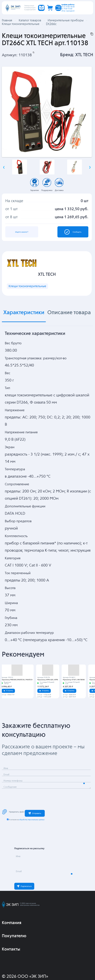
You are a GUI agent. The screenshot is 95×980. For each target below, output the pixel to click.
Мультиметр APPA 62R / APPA (48, 693)
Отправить (35, 827)
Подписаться (24, 900)
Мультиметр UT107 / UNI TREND (74, 693)
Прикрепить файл (13, 825)
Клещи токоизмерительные (33, 298)
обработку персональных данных (32, 833)
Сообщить (68, 238)
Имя (21, 873)
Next (90, 172)
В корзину (8, 704)
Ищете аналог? (26, 238)
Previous (4, 172)
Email (22, 887)
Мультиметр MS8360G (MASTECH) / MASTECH (17, 693)
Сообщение (15, 803)
